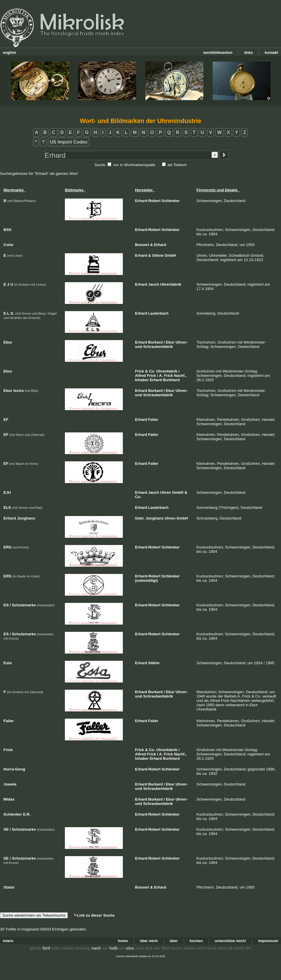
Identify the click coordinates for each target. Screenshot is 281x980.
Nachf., (180, 376)
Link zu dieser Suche (94, 915)
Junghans (155, 518)
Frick (139, 371)
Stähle (154, 663)
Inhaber (142, 380)
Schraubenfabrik (158, 347)
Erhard (160, 245)
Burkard (156, 342)
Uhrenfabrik (171, 284)
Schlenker (171, 201)
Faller (153, 420)
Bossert (142, 245)
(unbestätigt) (146, 580)
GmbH (170, 255)
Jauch (154, 284)
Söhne (158, 255)
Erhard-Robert (148, 201)
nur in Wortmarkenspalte (134, 165)
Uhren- (182, 342)
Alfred (140, 376)
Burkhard (171, 380)
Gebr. (140, 518)
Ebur (170, 342)
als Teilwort (177, 165)
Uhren (166, 492)
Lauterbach (158, 313)
